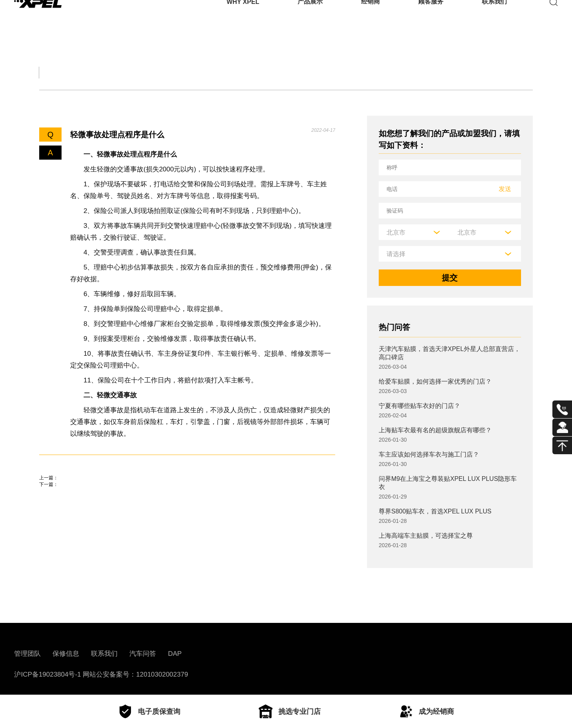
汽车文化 (237, 72)
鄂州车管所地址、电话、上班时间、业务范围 (118, 489)
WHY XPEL (243, 17)
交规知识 (105, 72)
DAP (175, 654)
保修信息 (66, 654)
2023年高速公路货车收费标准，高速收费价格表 (123, 511)
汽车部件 (303, 72)
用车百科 (369, 72)
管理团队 (27, 654)
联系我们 (494, 17)
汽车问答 (143, 654)
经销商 (370, 17)
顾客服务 (431, 17)
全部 (49, 72)
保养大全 (171, 72)
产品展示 (310, 17)
